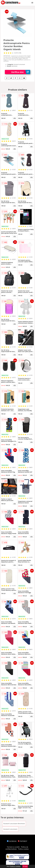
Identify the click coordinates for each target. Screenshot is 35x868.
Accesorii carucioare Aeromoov (14, 824)
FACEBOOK (12, 841)
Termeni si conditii (13, 847)
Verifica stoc (21, 72)
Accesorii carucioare (10, 829)
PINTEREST (22, 841)
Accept (25, 866)
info (15, 118)
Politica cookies (23, 849)
